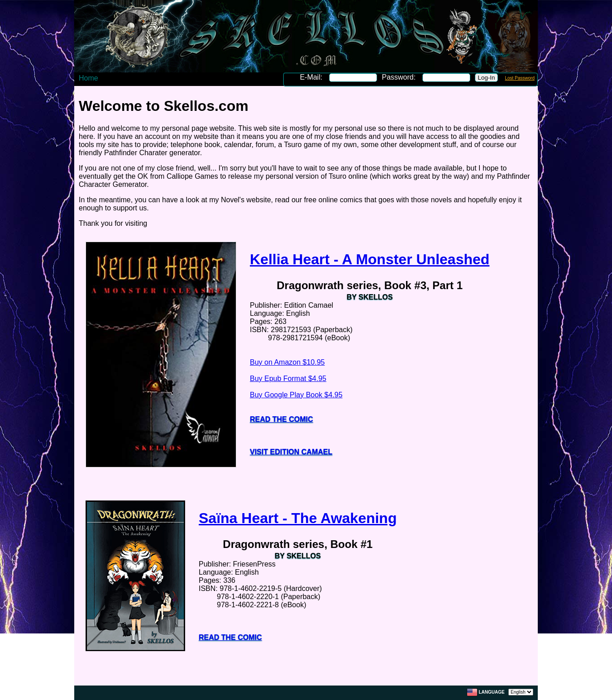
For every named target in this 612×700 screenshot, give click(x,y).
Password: (399, 77)
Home (88, 78)
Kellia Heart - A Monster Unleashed (370, 259)
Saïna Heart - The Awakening (298, 518)
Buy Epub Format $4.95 (288, 379)
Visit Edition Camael (291, 452)
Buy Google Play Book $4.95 (296, 395)
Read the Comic (282, 419)
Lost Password (520, 78)
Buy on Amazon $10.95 (287, 362)
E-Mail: (312, 77)
